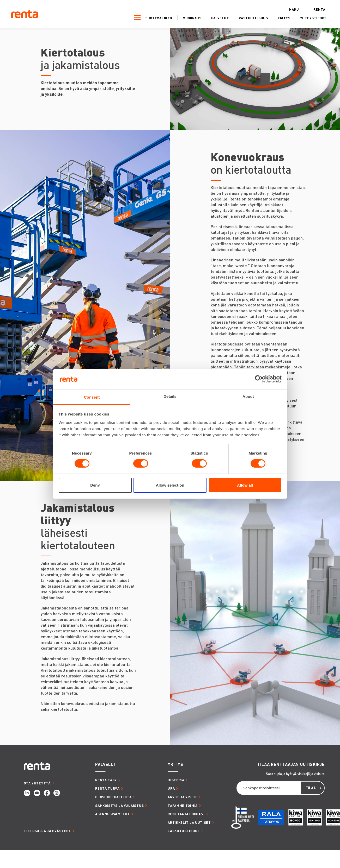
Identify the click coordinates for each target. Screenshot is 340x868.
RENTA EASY (106, 780)
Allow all (245, 485)
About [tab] (248, 396)
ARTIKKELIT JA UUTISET (189, 822)
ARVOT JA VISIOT (183, 797)
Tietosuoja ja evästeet (47, 831)
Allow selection (170, 485)
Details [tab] (170, 396)
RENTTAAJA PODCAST (187, 814)
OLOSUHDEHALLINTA (113, 797)
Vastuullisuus (247, 17)
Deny (95, 485)
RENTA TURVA (107, 788)
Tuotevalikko (152, 17)
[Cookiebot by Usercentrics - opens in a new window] (259, 379)
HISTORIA (176, 780)
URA (171, 788)
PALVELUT (106, 764)
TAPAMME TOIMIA (183, 805)
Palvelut (214, 17)
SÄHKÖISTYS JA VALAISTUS (119, 805)
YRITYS (175, 764)
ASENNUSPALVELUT (113, 814)
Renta (314, 9)
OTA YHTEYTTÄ (37, 783)
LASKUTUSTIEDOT (184, 831)
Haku (288, 9)
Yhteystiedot (307, 17)
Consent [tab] (92, 397)
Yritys (278, 17)
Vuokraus (186, 17)
